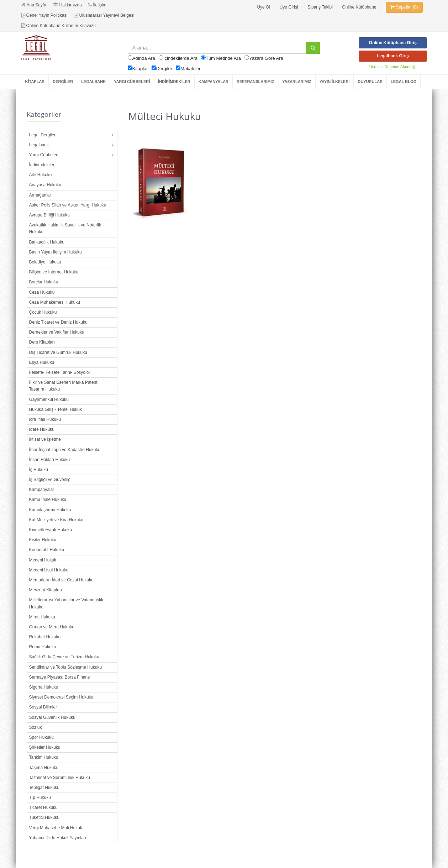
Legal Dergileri (43, 135)
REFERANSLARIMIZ (255, 82)
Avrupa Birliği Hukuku (50, 215)
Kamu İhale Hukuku (48, 500)
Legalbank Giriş (393, 56)
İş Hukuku (39, 470)
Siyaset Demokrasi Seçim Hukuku (61, 697)
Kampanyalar (42, 490)
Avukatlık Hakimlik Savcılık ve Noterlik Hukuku (65, 228)
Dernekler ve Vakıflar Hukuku (57, 332)
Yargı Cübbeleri (44, 155)
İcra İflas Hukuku (45, 419)
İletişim (97, 5)
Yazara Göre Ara (266, 58)
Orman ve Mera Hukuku (52, 627)
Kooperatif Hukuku (47, 550)
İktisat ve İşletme (45, 439)
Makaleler (190, 69)
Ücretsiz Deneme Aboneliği (393, 67)
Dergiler (164, 69)
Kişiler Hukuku (43, 540)
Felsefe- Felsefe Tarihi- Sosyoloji (60, 372)
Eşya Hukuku (42, 362)
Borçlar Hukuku (44, 282)
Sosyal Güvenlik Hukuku (52, 717)
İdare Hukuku (42, 429)
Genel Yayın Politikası (44, 15)
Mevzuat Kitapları (46, 590)
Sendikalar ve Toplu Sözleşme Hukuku (66, 667)
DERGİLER (63, 82)
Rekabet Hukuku (45, 637)
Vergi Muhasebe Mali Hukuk (56, 828)
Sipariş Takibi (320, 7)
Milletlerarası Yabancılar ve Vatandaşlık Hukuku (66, 603)
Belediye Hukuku (45, 262)
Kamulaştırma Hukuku (50, 510)
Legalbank (39, 145)
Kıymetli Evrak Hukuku (51, 530)
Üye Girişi (289, 7)
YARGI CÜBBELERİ (132, 82)
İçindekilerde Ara (180, 58)
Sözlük (36, 727)
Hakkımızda (67, 5)
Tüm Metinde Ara (223, 58)
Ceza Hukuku (42, 292)
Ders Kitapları (42, 342)
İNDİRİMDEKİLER (174, 82)
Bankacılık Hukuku (47, 242)
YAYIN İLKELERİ (335, 82)
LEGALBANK (93, 82)
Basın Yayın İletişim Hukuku (56, 252)
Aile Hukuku (41, 175)
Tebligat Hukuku (44, 788)
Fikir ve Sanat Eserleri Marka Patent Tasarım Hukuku (63, 386)
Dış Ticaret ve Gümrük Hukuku (58, 352)
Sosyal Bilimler (43, 707)
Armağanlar (40, 195)
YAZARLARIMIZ (297, 82)
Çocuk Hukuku (43, 312)
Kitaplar (140, 69)
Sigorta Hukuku (44, 687)
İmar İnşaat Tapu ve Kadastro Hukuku (65, 450)
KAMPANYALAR (214, 82)
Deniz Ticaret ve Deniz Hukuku (58, 322)
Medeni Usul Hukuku (49, 570)
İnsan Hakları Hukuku (50, 460)
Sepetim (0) (404, 7)
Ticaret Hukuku (43, 807)
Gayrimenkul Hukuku (49, 399)
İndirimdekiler (42, 165)
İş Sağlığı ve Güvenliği (50, 480)
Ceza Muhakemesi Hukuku (55, 302)
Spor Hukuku (41, 737)
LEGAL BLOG (404, 82)
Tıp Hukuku (40, 798)
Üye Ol (263, 7)
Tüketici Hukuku (44, 817)
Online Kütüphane (359, 7)
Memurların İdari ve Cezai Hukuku (61, 580)
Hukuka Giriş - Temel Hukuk (56, 409)
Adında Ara (144, 58)
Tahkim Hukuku (44, 757)
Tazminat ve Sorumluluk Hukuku (60, 778)
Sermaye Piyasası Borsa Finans (60, 677)
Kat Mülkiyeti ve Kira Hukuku (56, 520)
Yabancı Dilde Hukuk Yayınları (58, 838)
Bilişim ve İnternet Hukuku (54, 272)
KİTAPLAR (35, 82)
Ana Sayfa (34, 5)
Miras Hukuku (42, 617)
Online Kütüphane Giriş (393, 43)
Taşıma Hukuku (44, 768)
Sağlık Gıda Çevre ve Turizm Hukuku (64, 657)
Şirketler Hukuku (45, 747)
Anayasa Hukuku (45, 185)
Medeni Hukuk (43, 560)
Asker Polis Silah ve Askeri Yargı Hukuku (68, 205)
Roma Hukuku (43, 647)
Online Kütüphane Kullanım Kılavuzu (59, 26)
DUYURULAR (370, 82)
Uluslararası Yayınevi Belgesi (104, 15)
